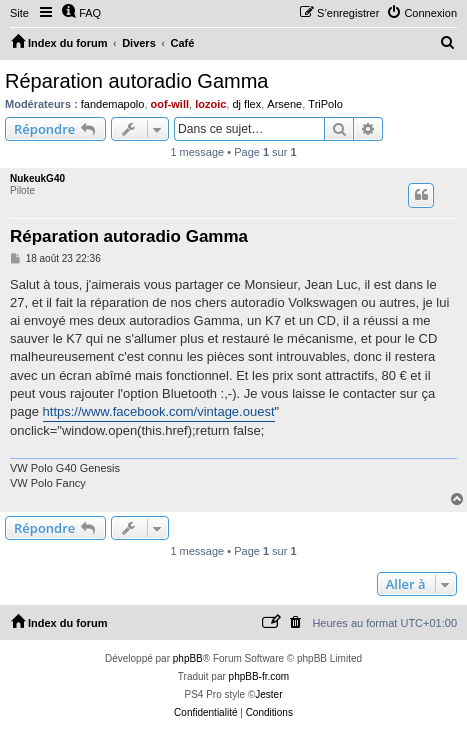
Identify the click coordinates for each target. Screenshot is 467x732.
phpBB (188, 658)
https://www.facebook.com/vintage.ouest (159, 411)
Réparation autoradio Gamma (136, 81)
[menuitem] (81, 13)
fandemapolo (113, 104)
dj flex (246, 104)
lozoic (210, 104)
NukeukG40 (37, 178)
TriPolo (325, 104)
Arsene (284, 104)
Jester (268, 694)
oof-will (170, 104)
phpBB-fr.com (259, 676)
